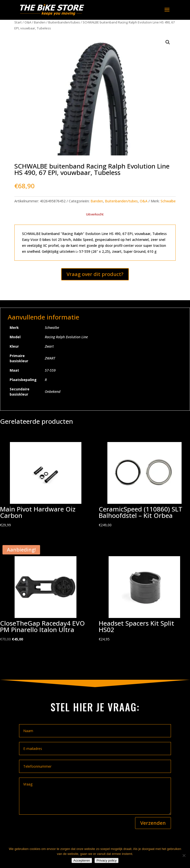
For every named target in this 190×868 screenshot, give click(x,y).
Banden (40, 22)
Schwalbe (168, 201)
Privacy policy (107, 860)
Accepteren (82, 860)
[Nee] (184, 855)
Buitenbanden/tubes (64, 22)
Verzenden (153, 823)
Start (18, 22)
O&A (28, 22)
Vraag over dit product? (95, 274)
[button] (168, 42)
